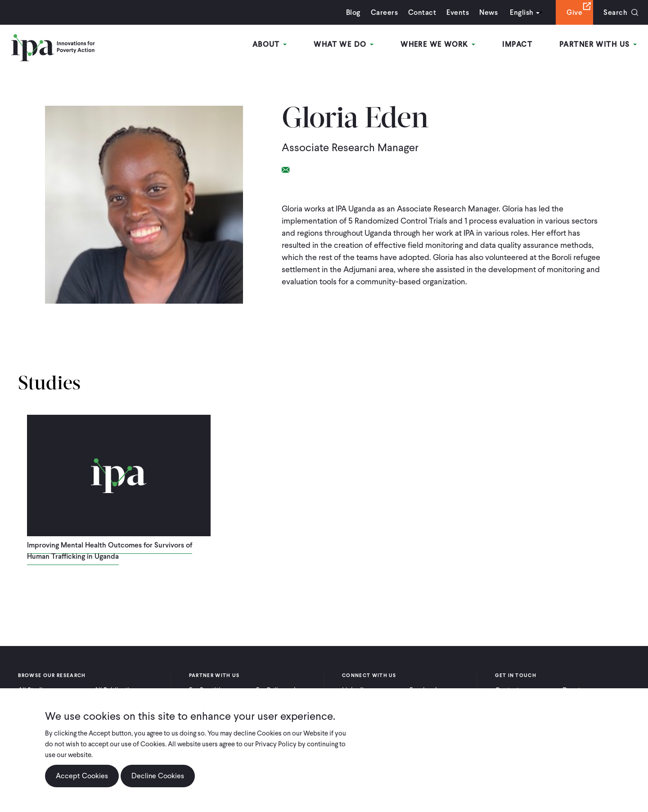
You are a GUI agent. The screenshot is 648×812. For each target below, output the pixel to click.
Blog (353, 12)
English (522, 12)
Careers (384, 12)
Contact (422, 12)
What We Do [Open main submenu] (344, 44)
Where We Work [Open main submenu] (438, 44)
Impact (517, 44)
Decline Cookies (158, 776)
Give (574, 12)
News (488, 12)
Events (458, 12)
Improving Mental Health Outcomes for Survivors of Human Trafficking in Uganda (110, 551)
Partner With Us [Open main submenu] (598, 44)
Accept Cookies (82, 776)
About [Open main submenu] (270, 44)
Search (615, 12)
